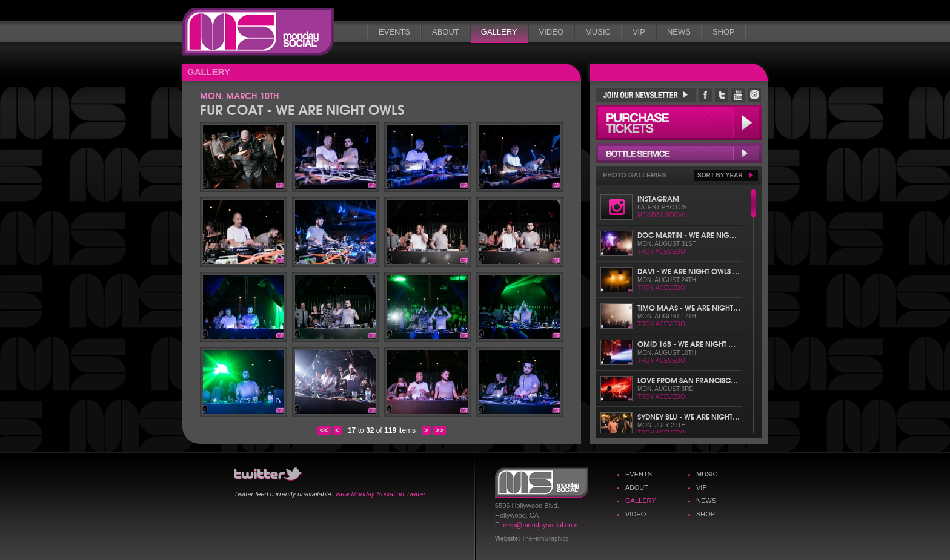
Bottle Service (679, 153)
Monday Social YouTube (738, 95)
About (446, 32)
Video (551, 32)
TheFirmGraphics (545, 539)
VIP (639, 32)
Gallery (499, 32)
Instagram (658, 198)
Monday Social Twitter (722, 95)
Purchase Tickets (679, 123)
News (679, 32)
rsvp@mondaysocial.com (540, 525)
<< (324, 430)
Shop (724, 32)
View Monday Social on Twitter (380, 494)
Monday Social (258, 32)
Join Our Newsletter (646, 95)
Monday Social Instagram (754, 95)
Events (394, 32)
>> (439, 430)
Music (598, 32)
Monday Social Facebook (705, 95)
